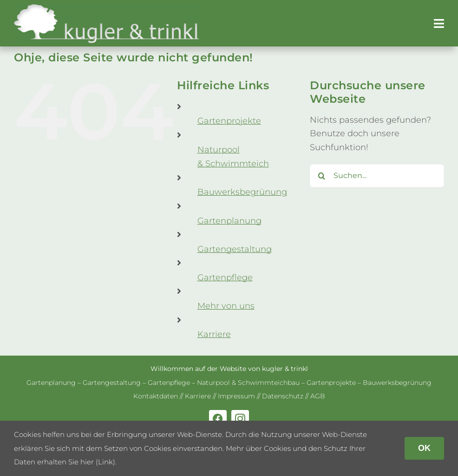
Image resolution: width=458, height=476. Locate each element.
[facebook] (218, 419)
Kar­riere (214, 334)
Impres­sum (236, 396)
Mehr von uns (226, 306)
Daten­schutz (283, 396)
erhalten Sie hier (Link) (76, 462)
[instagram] (240, 419)
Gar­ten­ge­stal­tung (235, 249)
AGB (318, 396)
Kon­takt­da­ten (156, 396)
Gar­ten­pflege (225, 278)
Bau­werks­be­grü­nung (242, 192)
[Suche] (321, 176)
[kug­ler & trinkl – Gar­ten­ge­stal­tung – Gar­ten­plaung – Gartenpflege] (107, 7)
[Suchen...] (377, 176)
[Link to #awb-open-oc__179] (439, 23)
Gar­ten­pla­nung (229, 221)
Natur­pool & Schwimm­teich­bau (248, 383)
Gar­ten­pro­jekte (229, 121)
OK (424, 448)
